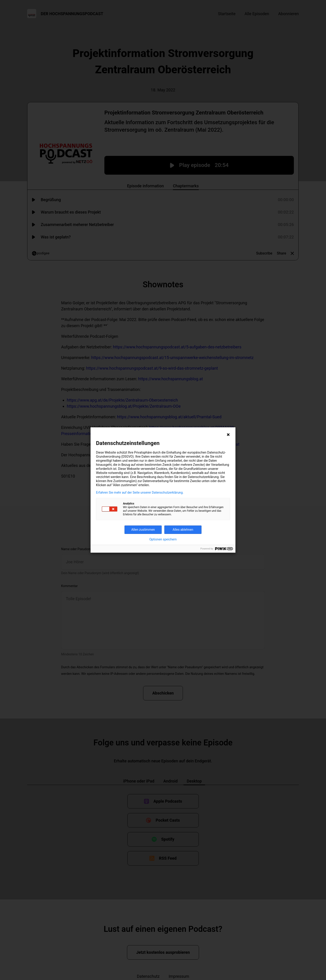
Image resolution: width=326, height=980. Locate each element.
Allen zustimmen (143, 530)
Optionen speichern (163, 539)
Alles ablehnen (183, 530)
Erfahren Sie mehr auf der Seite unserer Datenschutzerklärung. (140, 492)
